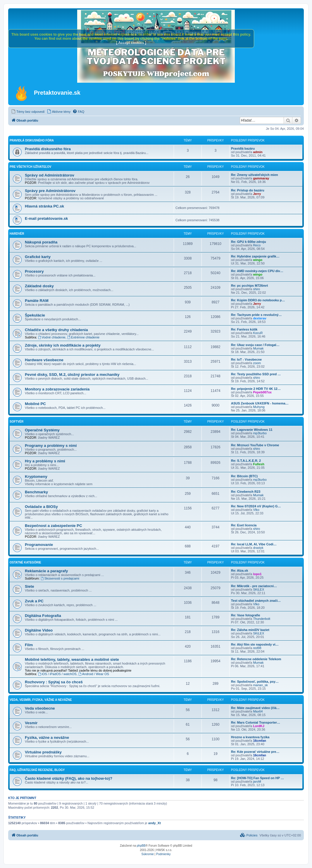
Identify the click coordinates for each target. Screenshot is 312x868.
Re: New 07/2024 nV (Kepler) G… (256, 506)
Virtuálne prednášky (43, 752)
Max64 (258, 711)
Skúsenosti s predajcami (60, 578)
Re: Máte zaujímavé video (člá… (255, 708)
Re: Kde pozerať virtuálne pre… (255, 752)
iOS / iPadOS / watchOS (57, 674)
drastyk (258, 548)
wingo (258, 260)
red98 (257, 648)
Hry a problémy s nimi (45, 461)
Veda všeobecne (40, 708)
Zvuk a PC (34, 601)
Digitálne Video (39, 630)
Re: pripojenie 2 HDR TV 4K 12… (256, 389)
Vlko (256, 510)
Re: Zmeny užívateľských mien (255, 175)
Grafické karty (38, 257)
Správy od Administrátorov (50, 175)
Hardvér (17, 234)
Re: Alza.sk (239, 570)
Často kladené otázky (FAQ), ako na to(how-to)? (69, 778)
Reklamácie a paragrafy (46, 571)
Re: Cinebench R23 (246, 492)
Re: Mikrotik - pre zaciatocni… (254, 586)
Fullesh (259, 464)
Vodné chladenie (52, 337)
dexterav (260, 318)
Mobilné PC (35, 404)
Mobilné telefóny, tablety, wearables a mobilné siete (72, 659)
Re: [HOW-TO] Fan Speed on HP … (257, 778)
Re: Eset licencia (244, 525)
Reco (257, 245)
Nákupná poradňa (41, 242)
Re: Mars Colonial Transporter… (256, 722)
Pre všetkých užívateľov (30, 167)
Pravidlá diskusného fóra (32, 140)
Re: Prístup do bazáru (248, 190)
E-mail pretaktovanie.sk (46, 218)
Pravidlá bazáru (243, 148)
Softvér (17, 422)
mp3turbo (260, 433)
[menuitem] (28, 112)
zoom (257, 363)
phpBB (141, 846)
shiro (256, 289)
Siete (30, 586)
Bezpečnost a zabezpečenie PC (54, 526)
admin (258, 152)
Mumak (258, 348)
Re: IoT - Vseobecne (246, 359)
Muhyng (259, 407)
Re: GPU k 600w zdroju (249, 242)
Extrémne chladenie (83, 337)
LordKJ (259, 726)
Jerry (257, 194)
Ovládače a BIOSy (41, 507)
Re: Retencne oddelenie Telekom (256, 659)
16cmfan (260, 741)
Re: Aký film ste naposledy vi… (255, 644)
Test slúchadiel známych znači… (256, 601)
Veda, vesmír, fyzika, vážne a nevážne (41, 700)
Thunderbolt (262, 619)
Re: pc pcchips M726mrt (250, 286)
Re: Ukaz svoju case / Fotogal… (255, 345)
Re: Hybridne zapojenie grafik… (255, 256)
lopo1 (257, 574)
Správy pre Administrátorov (50, 191)
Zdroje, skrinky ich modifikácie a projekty (63, 345)
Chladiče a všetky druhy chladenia (56, 330)
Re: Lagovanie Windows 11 (252, 430)
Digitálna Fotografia (43, 616)
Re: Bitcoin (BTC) (244, 476)
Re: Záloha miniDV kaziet (250, 630)
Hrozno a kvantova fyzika (250, 737)
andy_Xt (155, 823)
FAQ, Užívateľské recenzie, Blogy (37, 770)
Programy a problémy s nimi (51, 446)
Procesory (34, 271)
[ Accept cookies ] (131, 43)
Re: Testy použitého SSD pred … (256, 374)
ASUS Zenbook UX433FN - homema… (260, 403)
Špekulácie (35, 315)
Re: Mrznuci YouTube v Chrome (255, 445)
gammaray (261, 178)
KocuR (258, 333)
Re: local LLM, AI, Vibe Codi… (254, 544)
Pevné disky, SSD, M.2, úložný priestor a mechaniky (72, 375)
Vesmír (31, 723)
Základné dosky (39, 286)
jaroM (257, 781)
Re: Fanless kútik (244, 329)
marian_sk (260, 685)
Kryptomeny (36, 477)
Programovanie (39, 545)
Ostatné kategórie (25, 562)
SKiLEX (258, 589)
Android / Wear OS (94, 674)
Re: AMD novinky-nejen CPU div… (257, 271)
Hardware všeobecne (44, 360)
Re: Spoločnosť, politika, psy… (255, 682)
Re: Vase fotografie (246, 615)
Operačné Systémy (42, 430)
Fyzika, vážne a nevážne (47, 738)
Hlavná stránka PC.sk (44, 206)
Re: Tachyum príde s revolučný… (256, 315)
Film (29, 645)
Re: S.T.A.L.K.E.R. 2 (246, 461)
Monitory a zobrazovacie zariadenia (57, 389)
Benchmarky (36, 492)
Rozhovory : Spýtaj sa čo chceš (54, 682)
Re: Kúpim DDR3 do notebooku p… (258, 300)
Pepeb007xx (262, 392)
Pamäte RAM (37, 301)
